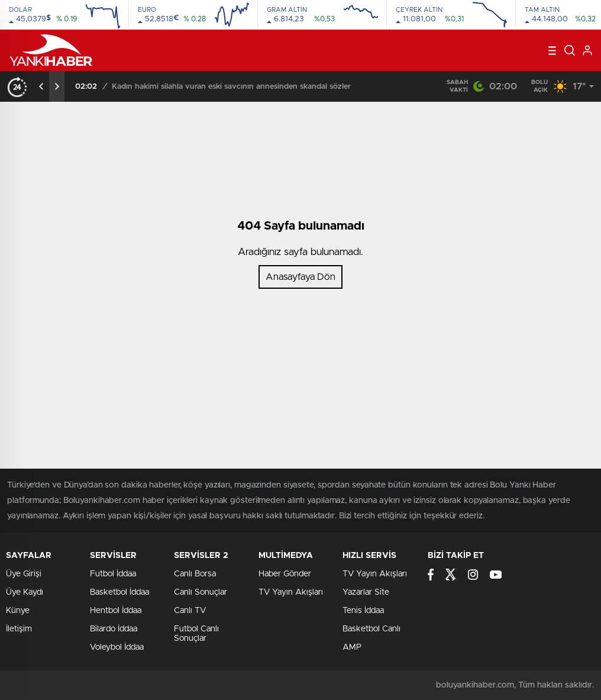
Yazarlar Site (366, 592)
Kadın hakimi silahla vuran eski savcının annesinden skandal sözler (231, 87)
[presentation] (41, 86)
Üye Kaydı (25, 592)
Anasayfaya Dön (300, 277)
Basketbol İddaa (119, 592)
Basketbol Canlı (371, 629)
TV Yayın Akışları (291, 592)
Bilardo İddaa (114, 629)
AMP (352, 647)
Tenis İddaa (363, 611)
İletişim (19, 629)
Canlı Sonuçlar (201, 592)
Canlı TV (190, 611)
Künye (18, 611)
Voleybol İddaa (117, 647)
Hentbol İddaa (116, 611)
